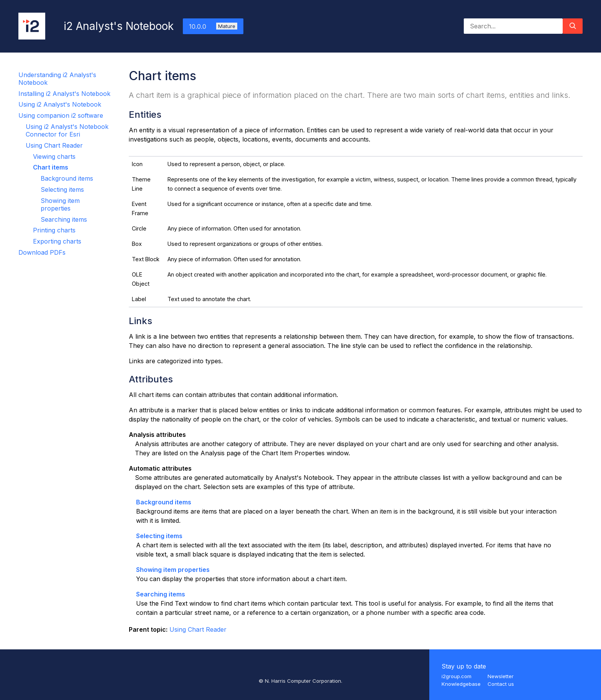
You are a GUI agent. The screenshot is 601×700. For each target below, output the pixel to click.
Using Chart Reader (54, 145)
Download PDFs (42, 252)
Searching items (64, 219)
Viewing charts (54, 156)
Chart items (51, 167)
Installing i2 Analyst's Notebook (64, 94)
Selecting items (62, 189)
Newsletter (501, 676)
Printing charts (54, 230)
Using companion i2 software (61, 115)
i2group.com (456, 676)
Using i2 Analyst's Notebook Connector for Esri (67, 130)
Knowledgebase (461, 684)
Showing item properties (60, 204)
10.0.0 (213, 26)
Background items (67, 178)
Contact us (501, 684)
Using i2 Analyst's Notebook (60, 104)
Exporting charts (57, 241)
